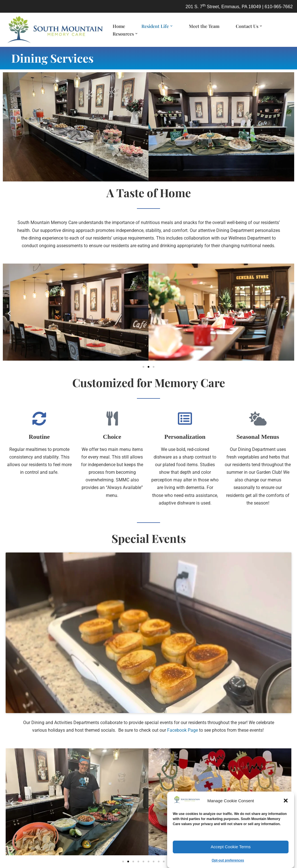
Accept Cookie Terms (231, 847)
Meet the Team (204, 26)
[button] (286, 801)
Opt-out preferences (228, 860)
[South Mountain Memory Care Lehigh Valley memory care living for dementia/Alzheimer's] (54, 30)
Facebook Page (183, 730)
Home (119, 26)
